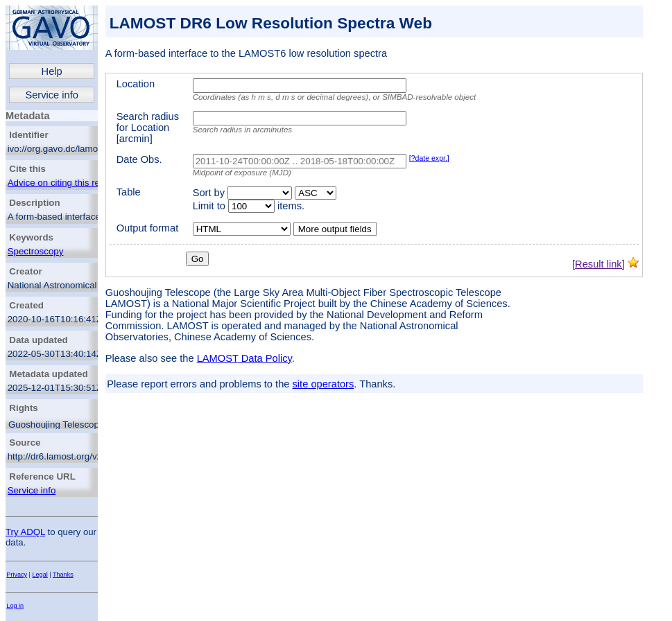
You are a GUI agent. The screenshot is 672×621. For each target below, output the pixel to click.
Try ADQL (25, 532)
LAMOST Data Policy (244, 358)
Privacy (17, 575)
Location (136, 84)
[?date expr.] (429, 158)
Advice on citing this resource (68, 183)
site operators (324, 384)
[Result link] (598, 264)
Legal (40, 575)
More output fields (335, 229)
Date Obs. (139, 159)
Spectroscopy (36, 251)
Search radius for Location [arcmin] (148, 128)
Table (129, 192)
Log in (15, 606)
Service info (52, 95)
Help (52, 71)
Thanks (63, 575)
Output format (148, 228)
